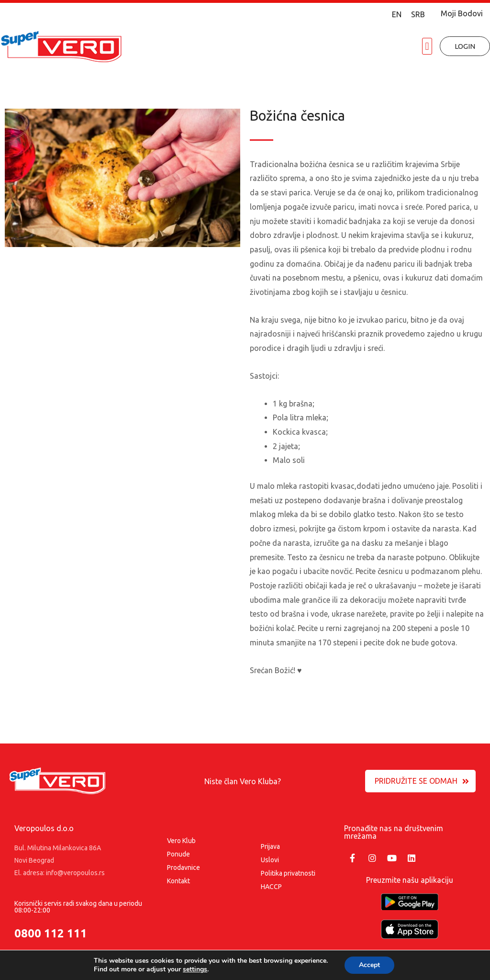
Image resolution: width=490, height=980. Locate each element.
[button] (427, 46)
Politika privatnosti (288, 873)
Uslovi (270, 860)
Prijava (270, 846)
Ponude (178, 854)
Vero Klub (181, 841)
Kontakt (178, 881)
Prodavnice (184, 867)
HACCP (271, 887)
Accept (369, 965)
